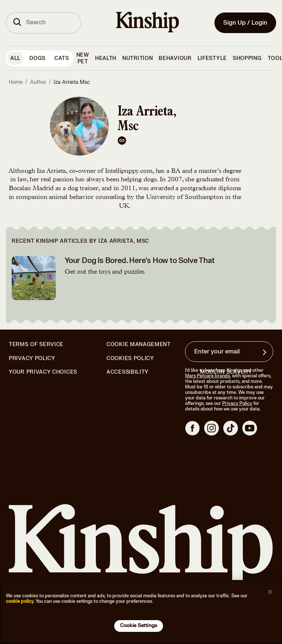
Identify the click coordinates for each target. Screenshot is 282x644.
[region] (141, 612)
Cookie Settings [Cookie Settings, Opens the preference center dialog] (139, 626)
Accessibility (128, 372)
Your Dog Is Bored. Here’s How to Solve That (140, 261)
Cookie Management (139, 344)
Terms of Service (36, 344)
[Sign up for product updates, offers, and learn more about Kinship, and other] (265, 352)
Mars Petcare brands (207, 376)
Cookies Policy (130, 359)
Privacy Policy (32, 359)
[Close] (270, 592)
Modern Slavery (226, 372)
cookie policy (20, 601)
